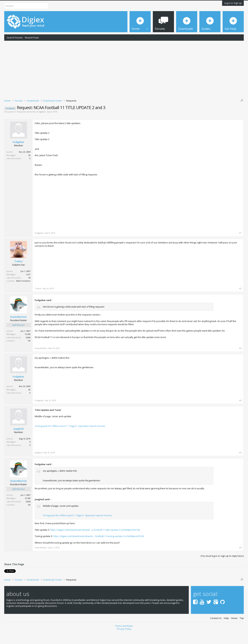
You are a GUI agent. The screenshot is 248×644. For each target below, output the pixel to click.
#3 (240, 360)
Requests (22, 124)
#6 (240, 560)
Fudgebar (41, 124)
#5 (240, 465)
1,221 (28, 287)
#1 (240, 245)
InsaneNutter (19, 329)
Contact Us (216, 630)
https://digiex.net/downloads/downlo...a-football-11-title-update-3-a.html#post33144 (95, 542)
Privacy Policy (124, 641)
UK (29, 353)
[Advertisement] (124, 69)
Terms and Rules (124, 638)
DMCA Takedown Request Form (101, 111)
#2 (240, 301)
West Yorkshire (23, 293)
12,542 (28, 346)
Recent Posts (32, 38)
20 (29, 167)
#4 (240, 413)
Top (242, 630)
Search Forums (15, 38)
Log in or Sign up (233, 3)
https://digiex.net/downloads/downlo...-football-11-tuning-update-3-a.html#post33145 (99, 548)
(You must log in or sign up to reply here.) (222, 568)
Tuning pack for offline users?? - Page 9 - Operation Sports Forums (70, 438)
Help (226, 630)
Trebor (19, 274)
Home (234, 630)
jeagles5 (19, 441)
